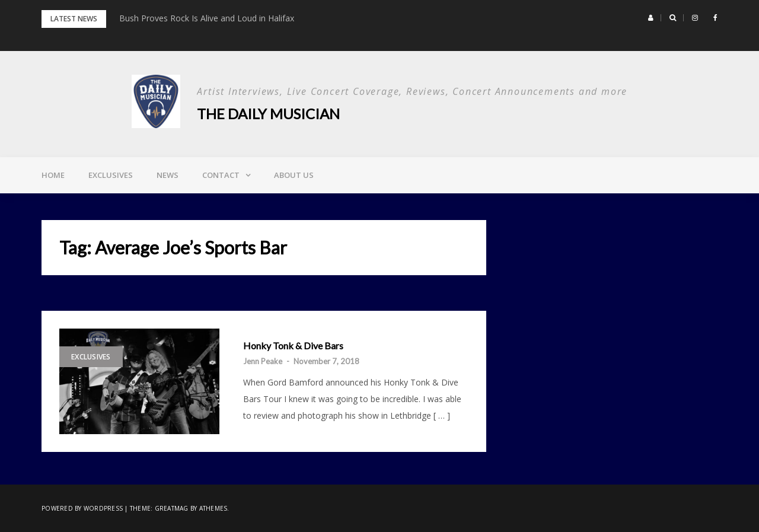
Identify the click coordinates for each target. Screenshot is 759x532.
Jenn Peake (263, 361)
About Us (294, 175)
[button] (651, 18)
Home (53, 175)
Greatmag (172, 508)
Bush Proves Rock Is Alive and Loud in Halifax (207, 18)
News (168, 175)
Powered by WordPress (82, 508)
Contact (221, 175)
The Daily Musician (268, 114)
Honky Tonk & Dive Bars (293, 346)
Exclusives (111, 175)
